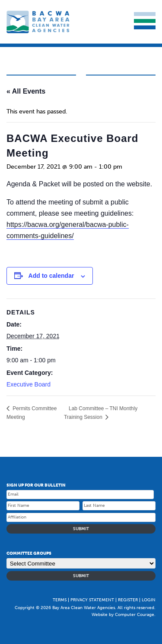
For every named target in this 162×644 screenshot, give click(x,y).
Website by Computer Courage (123, 615)
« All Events (26, 91)
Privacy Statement (92, 600)
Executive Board (29, 384)
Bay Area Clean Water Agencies (39, 22)
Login (149, 600)
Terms (60, 600)
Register (128, 600)
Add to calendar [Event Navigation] (51, 276)
